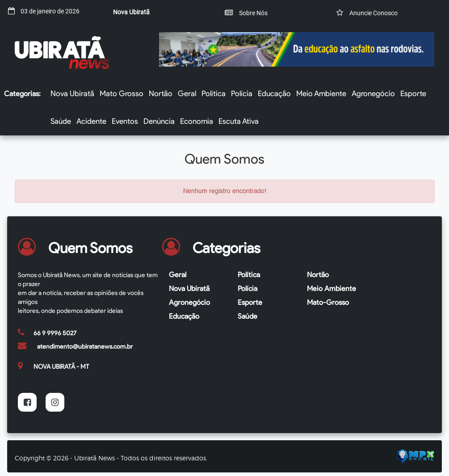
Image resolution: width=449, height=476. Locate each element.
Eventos (125, 121)
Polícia (242, 93)
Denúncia (159, 121)
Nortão (161, 93)
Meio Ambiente (321, 93)
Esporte (413, 93)
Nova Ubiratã (72, 93)
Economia (197, 121)
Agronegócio (373, 93)
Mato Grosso (122, 93)
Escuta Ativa (239, 121)
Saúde (61, 121)
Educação (274, 93)
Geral (187, 93)
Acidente (91, 121)
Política (214, 93)
